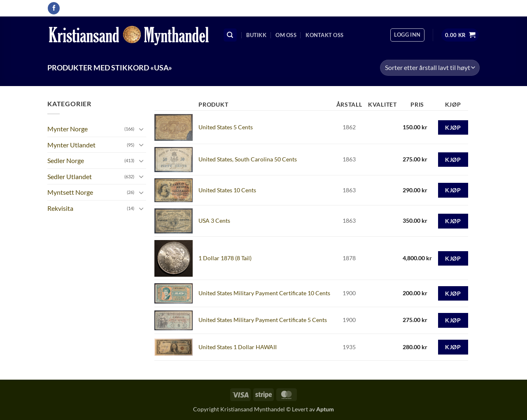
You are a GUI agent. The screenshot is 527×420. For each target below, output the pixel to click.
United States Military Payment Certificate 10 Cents (264, 293)
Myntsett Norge (70, 192)
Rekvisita (60, 208)
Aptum (325, 409)
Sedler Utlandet (70, 176)
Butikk (256, 35)
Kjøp (453, 127)
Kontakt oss (324, 35)
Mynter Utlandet (71, 145)
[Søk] (230, 35)
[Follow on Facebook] (54, 8)
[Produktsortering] (430, 68)
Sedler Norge (66, 160)
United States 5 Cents (226, 127)
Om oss (286, 35)
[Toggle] (141, 129)
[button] (407, 35)
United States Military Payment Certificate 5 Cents (263, 320)
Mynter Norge (68, 129)
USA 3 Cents (214, 220)
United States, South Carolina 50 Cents (248, 159)
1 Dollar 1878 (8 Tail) (225, 258)
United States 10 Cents (227, 190)
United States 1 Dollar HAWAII (238, 347)
